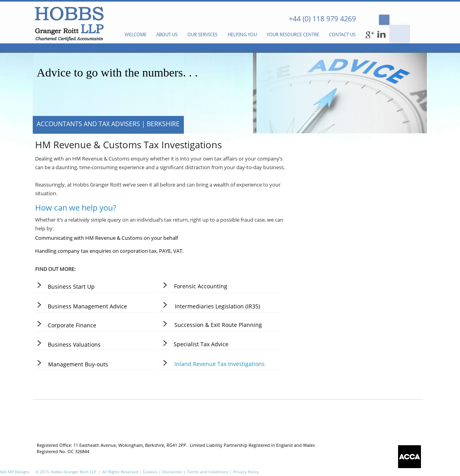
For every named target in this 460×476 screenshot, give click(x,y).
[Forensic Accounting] (200, 286)
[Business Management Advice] (87, 306)
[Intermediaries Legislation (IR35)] (217, 306)
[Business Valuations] (74, 344)
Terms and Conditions (208, 472)
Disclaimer (173, 472)
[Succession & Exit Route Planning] (218, 325)
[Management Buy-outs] (78, 364)
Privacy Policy (246, 472)
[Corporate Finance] (72, 325)
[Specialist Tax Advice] (201, 344)
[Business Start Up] (71, 287)
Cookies (150, 472)
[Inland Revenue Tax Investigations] (220, 364)
